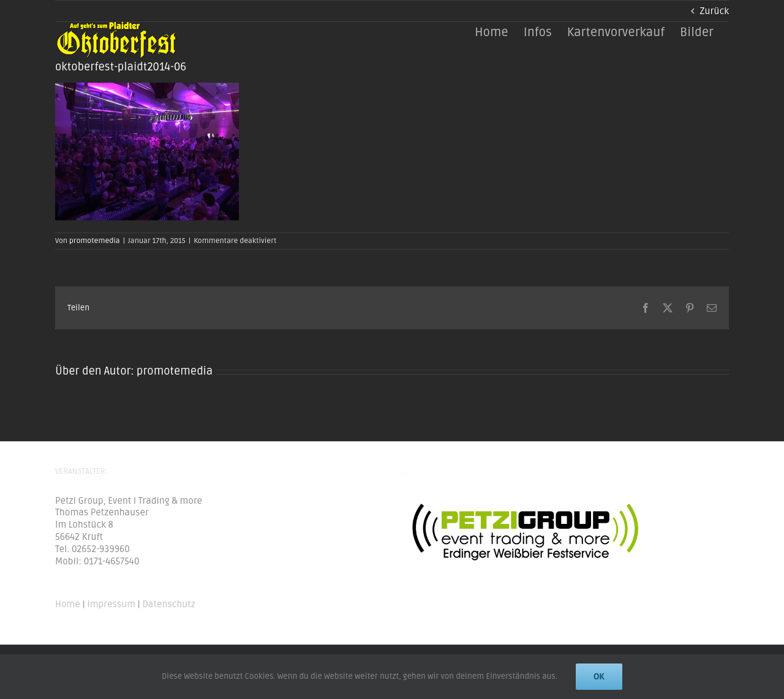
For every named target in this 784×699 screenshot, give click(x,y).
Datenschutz (168, 604)
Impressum (111, 604)
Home (68, 604)
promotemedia (95, 241)
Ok (599, 676)
